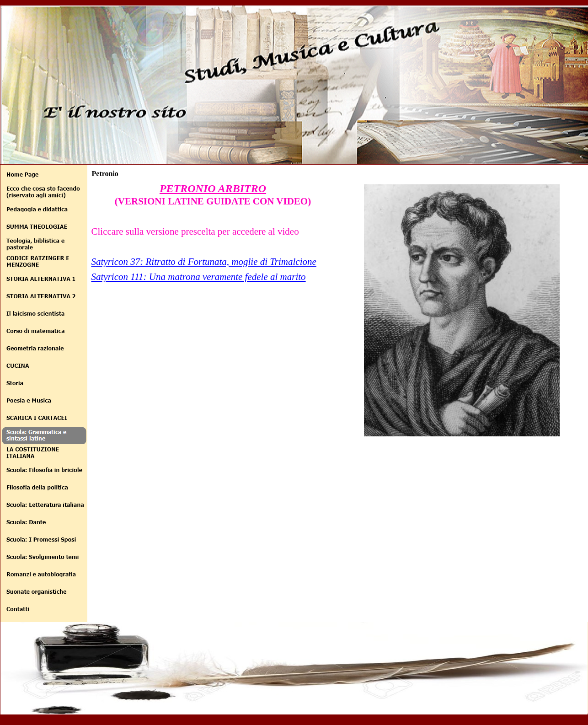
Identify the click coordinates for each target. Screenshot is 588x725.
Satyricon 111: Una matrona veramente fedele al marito (199, 277)
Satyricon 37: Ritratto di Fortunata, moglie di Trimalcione (204, 262)
